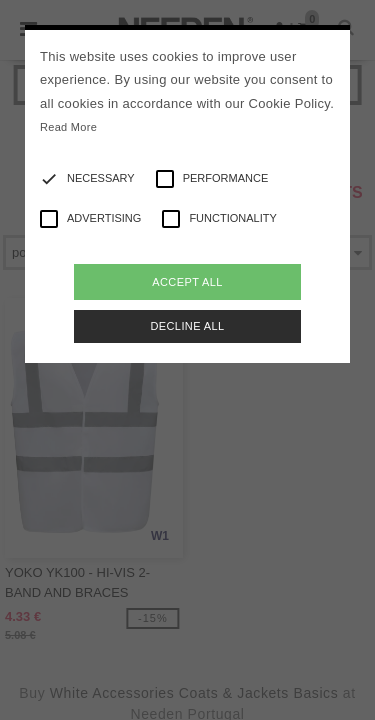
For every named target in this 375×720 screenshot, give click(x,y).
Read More (68, 127)
